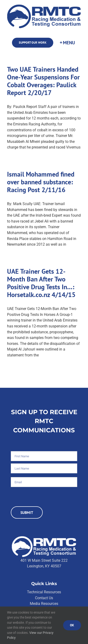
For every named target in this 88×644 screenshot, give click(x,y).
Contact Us (44, 598)
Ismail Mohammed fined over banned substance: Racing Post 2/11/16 (41, 182)
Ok (72, 625)
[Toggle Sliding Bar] (67, 43)
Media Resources (44, 604)
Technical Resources (44, 592)
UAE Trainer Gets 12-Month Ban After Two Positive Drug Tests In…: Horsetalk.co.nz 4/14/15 (41, 283)
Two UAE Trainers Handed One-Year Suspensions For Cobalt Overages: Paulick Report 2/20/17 (43, 81)
